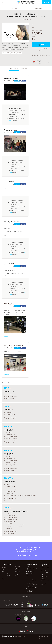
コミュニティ (4, 576)
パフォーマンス (4, 584)
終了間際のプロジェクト (17, 576)
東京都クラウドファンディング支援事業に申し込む (31, 587)
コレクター (24, 69)
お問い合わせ (44, 575)
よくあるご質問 (44, 573)
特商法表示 (43, 584)
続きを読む (7, 337)
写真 (3, 572)
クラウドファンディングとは (31, 569)
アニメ (3, 574)
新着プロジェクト (17, 572)
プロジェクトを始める (39, 8)
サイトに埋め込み (46, 56)
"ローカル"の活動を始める (31, 580)
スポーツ (9, 584)
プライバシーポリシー (45, 581)
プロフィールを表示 (44, 63)
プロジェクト (5, 68)
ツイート (39, 56)
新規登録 (47, 2)
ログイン (4, 2)
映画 (29, 20)
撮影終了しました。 (9, 304)
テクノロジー (9, 581)
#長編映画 (13, 53)
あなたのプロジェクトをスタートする (26, 555)
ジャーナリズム (4, 588)
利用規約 (43, 579)
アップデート (14, 69)
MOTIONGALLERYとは (45, 568)
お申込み (28, 567)
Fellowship (28, 578)
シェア (35, 56)
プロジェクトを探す (13, 8)
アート (8, 570)
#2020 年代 (43, 571)
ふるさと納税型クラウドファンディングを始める (31, 583)
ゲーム (8, 574)
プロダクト (9, 576)
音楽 (8, 572)
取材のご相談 (44, 577)
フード (8, 586)
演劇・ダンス (4, 579)
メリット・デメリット (31, 576)
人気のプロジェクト (17, 569)
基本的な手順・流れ (30, 572)
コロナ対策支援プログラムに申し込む (31, 591)
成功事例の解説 (29, 574)
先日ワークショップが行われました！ (14, 345)
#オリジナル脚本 (6, 53)
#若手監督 (19, 53)
